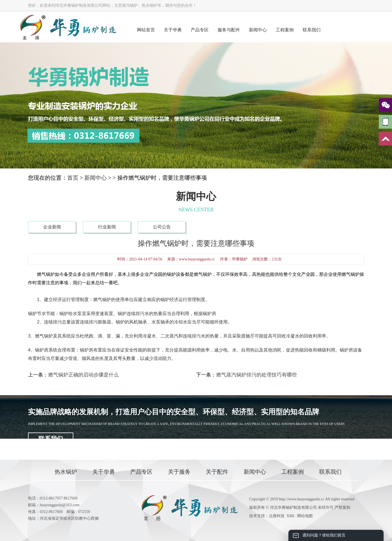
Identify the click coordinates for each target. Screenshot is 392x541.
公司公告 (162, 227)
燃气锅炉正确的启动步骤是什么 (83, 375)
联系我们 (312, 30)
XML (291, 516)
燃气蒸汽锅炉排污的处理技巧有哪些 (256, 375)
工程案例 (285, 30)
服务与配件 (229, 30)
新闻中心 (258, 30)
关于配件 (217, 472)
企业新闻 (52, 227)
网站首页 (146, 30)
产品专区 (200, 30)
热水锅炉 (66, 472)
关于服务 (179, 472)
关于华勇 (173, 30)
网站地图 (305, 516)
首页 (73, 178)
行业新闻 (107, 227)
